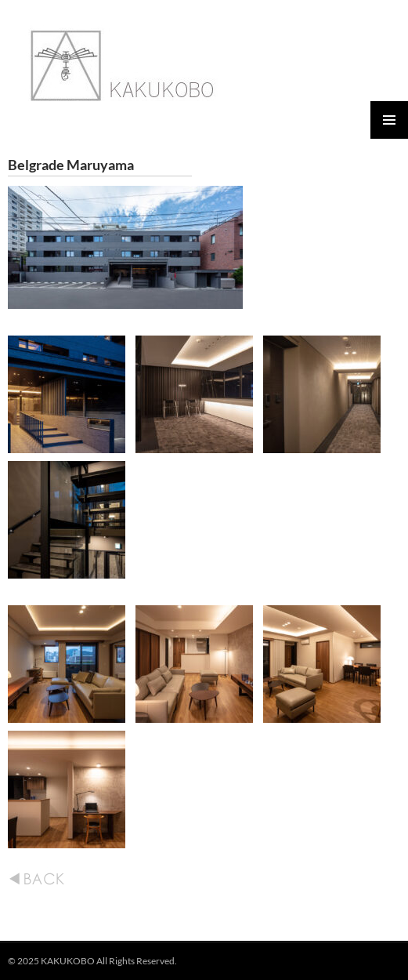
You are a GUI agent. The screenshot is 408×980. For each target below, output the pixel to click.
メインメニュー (389, 120)
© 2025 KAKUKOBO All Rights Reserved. (92, 961)
